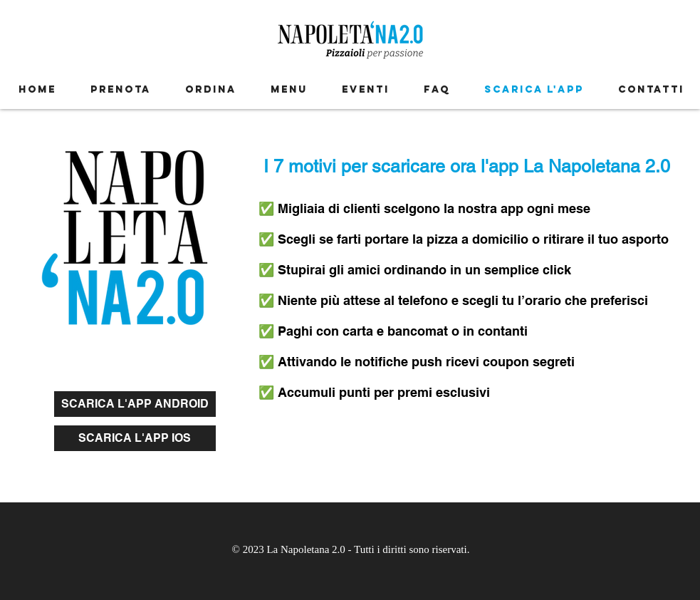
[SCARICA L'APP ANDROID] (135, 404)
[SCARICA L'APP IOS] (135, 438)
